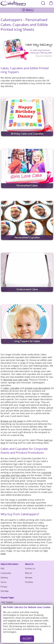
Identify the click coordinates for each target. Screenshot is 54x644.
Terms (4, 582)
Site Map (5, 591)
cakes (6, 388)
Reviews (29, 578)
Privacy (4, 587)
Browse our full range (12, 421)
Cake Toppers (7, 602)
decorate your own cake (16, 380)
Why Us (29, 573)
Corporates (6, 573)
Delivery (4, 578)
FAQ (2, 569)
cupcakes (15, 388)
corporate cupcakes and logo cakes (26, 474)
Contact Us (30, 569)
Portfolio (29, 582)
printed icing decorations (38, 388)
